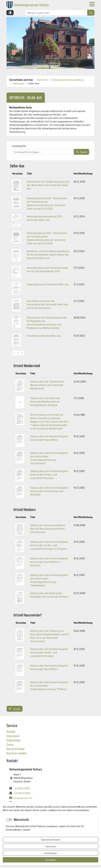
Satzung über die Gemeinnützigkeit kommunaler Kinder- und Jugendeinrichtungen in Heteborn (49, 545)
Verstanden (50, 860)
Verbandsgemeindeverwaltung (68, 80)
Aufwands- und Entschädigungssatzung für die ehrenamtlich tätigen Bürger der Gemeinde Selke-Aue (48, 254)
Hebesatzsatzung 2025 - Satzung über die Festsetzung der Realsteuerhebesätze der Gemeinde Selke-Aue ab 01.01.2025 (47, 238)
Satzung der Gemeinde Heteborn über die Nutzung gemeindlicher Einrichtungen (48, 528)
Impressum (51, 846)
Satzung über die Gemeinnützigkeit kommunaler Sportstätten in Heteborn (49, 562)
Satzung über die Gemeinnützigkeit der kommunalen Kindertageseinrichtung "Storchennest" (49, 458)
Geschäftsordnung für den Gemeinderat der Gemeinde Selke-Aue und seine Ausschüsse (47, 304)
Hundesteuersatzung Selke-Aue (44, 335)
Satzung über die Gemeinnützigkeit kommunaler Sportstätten (49, 438)
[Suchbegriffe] (43, 152)
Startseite (42, 80)
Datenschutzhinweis (50, 839)
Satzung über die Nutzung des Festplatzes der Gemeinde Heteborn (50, 595)
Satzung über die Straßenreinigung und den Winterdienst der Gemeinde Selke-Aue (48, 185)
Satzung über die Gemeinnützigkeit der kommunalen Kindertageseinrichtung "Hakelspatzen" (49, 580)
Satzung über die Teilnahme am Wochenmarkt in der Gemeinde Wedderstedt (47, 385)
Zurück (15, 709)
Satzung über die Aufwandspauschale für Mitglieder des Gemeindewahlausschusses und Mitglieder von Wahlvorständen (47, 322)
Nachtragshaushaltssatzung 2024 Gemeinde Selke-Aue (45, 218)
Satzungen (19, 83)
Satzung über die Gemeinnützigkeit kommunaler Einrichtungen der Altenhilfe (49, 491)
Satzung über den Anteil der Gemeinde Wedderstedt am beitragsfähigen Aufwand (45, 401)
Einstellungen (51, 853)
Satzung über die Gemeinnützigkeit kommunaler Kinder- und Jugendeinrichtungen (49, 474)
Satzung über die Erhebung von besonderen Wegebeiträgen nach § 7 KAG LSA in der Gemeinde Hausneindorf (50, 636)
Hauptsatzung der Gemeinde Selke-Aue (48, 284)
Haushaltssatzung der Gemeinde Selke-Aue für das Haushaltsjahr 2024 (48, 269)
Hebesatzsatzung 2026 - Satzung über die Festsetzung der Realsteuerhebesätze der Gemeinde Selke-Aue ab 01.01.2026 (47, 203)
